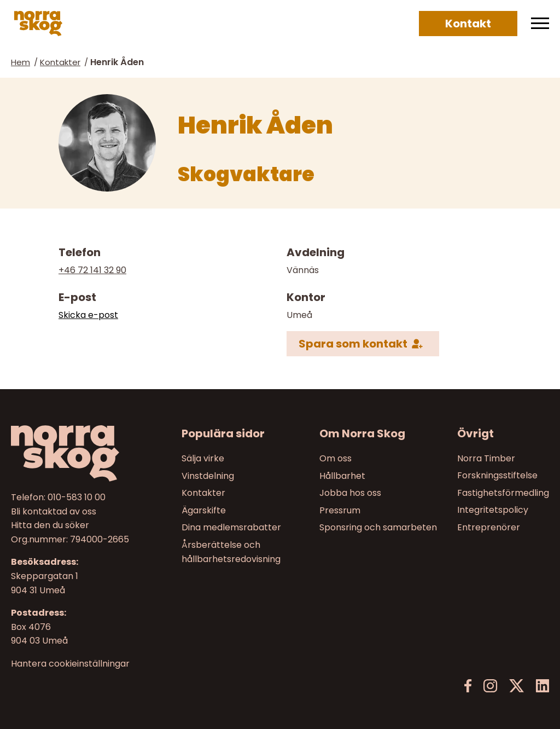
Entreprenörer (489, 527)
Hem (21, 62)
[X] (517, 686)
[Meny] (540, 24)
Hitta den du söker (50, 525)
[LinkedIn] (542, 686)
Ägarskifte (204, 510)
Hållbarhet (342, 475)
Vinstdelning (208, 475)
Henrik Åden (117, 62)
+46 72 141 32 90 (92, 270)
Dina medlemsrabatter (231, 527)
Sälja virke (203, 458)
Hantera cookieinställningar (70, 663)
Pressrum (340, 510)
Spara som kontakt (353, 344)
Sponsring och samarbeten (378, 527)
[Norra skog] (38, 24)
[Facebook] (468, 686)
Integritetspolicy (493, 510)
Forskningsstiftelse (497, 475)
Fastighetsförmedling (503, 493)
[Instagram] (490, 686)
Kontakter (60, 62)
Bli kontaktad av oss (54, 511)
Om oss (336, 458)
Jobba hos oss (350, 493)
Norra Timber (486, 458)
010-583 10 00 (77, 497)
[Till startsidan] (73, 453)
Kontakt (468, 24)
